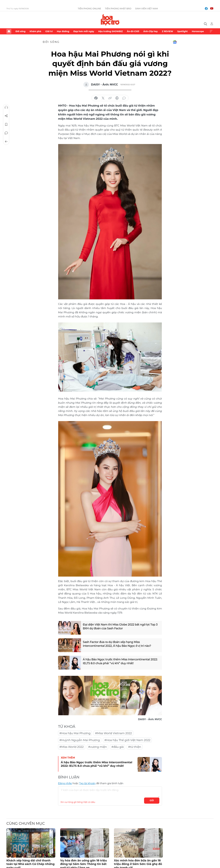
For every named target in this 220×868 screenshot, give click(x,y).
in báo (117, 98)
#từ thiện (135, 747)
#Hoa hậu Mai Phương (75, 733)
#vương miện (98, 747)
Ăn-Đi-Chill (133, 31)
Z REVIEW (168, 31)
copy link (110, 98)
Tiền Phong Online (89, 9)
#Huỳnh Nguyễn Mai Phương (80, 740)
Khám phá (35, 31)
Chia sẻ (6, 116)
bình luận (124, 98)
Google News (175, 42)
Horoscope (198, 31)
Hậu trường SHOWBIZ (110, 31)
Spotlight (182, 31)
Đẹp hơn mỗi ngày (84, 31)
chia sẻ (96, 98)
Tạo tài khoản (87, 783)
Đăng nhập (65, 783)
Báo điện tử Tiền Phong (110, 20)
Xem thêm (211, 31)
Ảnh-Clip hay (150, 31)
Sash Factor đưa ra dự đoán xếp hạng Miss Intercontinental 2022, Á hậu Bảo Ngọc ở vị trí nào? (117, 644)
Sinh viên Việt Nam (147, 9)
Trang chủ (9, 31)
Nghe (6, 107)
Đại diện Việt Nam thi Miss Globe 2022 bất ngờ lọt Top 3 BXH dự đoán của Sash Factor (120, 626)
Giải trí (49, 31)
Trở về (6, 142)
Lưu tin (6, 124)
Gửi (152, 800)
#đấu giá (117, 747)
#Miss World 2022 (72, 747)
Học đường (63, 31)
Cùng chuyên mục (26, 823)
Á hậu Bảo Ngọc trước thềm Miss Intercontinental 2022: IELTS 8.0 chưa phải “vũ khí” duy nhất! (120, 661)
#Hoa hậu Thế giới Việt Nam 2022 (127, 740)
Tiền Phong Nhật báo (118, 9)
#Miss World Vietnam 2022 (113, 733)
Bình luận (6, 133)
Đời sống (20, 31)
